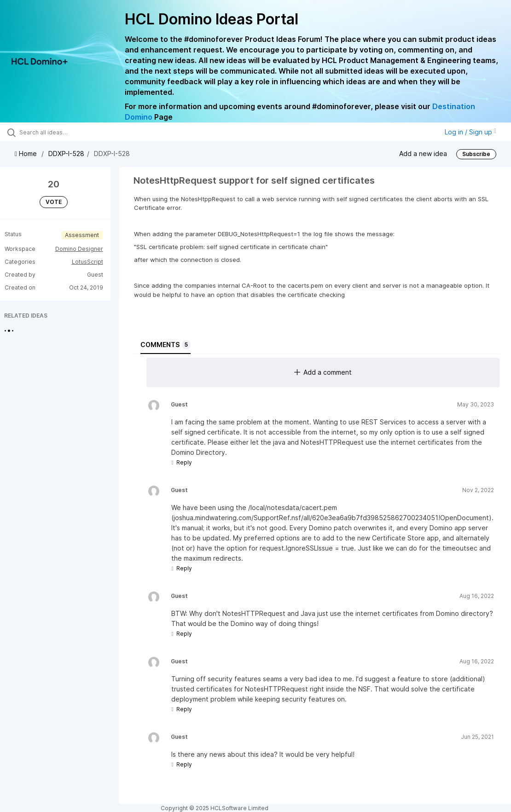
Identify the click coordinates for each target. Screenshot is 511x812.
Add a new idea (423, 154)
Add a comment (323, 372)
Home (27, 154)
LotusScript (87, 262)
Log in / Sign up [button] (470, 132)
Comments (165, 345)
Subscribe (476, 154)
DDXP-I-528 (66, 154)
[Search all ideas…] (63, 132)
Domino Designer (79, 249)
